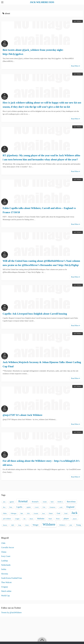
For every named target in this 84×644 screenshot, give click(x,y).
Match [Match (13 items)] (31, 519)
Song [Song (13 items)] (20, 525)
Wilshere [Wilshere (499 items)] (49, 524)
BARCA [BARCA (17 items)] (60, 502)
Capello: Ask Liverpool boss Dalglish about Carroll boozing (35, 314)
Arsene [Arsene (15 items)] (45, 502)
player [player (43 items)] (66, 519)
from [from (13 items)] (44, 513)
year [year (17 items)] (71, 525)
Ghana (4, 552)
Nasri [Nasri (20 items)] (50, 519)
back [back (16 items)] (52, 502)
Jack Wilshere (78, 21)
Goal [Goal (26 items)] (58, 513)
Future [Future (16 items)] (51, 513)
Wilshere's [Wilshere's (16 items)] (62, 525)
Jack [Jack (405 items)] (74, 513)
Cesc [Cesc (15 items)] (44, 507)
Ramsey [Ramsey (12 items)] (5, 525)
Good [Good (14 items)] (66, 513)
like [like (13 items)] (25, 519)
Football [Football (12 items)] (36, 513)
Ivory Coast (6, 556)
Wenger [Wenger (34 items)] (36, 525)
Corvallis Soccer (8, 547)
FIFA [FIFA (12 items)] (28, 513)
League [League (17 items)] (17, 519)
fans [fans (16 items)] (22, 513)
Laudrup (4, 561)
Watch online (6, 591)
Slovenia (5, 574)
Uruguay (5, 587)
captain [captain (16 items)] (29, 507)
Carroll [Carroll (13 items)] (37, 507)
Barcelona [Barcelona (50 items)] (71, 502)
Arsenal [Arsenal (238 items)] (23, 501)
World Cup (5, 596)
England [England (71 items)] (70, 507)
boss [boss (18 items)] (11, 507)
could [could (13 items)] (61, 507)
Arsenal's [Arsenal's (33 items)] (35, 502)
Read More (76, 66)
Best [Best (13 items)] (4, 507)
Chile (3, 543)
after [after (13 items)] (4, 502)
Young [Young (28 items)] (78, 525)
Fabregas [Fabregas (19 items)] (13, 513)
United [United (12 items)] (27, 525)
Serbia (4, 569)
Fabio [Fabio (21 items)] (5, 513)
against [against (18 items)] (12, 502)
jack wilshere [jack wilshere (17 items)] (7, 519)
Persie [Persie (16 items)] (58, 519)
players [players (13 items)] (75, 519)
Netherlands (6, 565)
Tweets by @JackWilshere (11, 612)
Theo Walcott (6, 582)
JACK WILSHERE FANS (42, 2)
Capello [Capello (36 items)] (19, 507)
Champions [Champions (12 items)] (52, 507)
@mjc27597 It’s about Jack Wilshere (22, 415)
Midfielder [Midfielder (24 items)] (41, 519)
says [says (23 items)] (13, 525)
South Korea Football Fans (12, 578)
